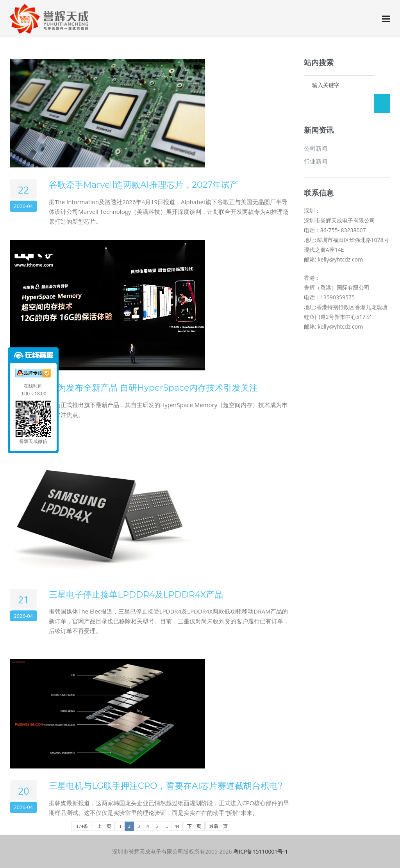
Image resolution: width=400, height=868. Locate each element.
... (166, 826)
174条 (82, 826)
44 (177, 826)
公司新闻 (316, 130)
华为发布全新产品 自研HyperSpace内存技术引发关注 (153, 388)
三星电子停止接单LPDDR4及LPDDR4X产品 (136, 595)
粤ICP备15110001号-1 (261, 851)
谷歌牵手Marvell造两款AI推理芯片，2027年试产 (144, 185)
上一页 (104, 826)
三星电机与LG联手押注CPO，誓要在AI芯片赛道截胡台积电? (166, 786)
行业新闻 (316, 142)
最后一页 (218, 826)
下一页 (194, 826)
